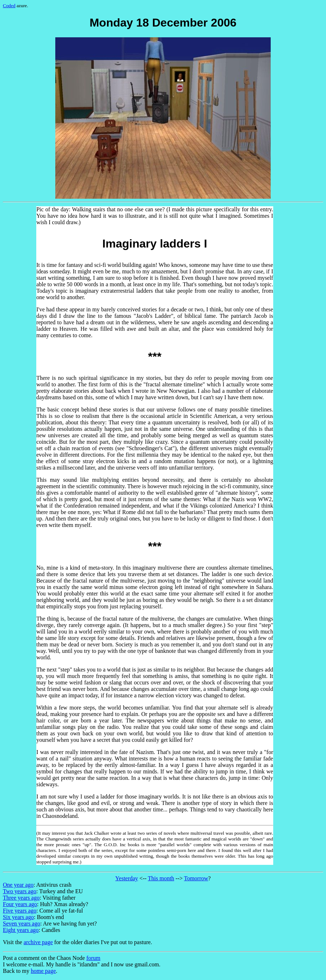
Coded (9, 6)
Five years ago (20, 911)
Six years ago (18, 917)
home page (43, 971)
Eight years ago (21, 930)
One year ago (18, 885)
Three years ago (21, 898)
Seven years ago (22, 924)
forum (93, 958)
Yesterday (127, 878)
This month (161, 878)
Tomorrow (196, 878)
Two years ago (20, 891)
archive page (38, 942)
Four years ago (20, 904)
